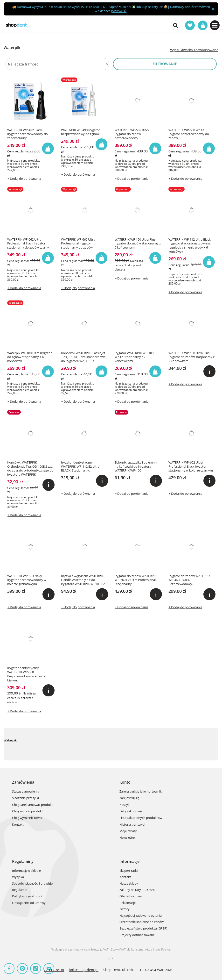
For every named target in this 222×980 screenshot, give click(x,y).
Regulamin (20, 890)
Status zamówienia (26, 792)
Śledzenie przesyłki (25, 798)
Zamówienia (23, 782)
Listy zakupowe (131, 811)
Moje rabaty (128, 831)
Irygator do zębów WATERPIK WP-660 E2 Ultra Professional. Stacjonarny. (136, 580)
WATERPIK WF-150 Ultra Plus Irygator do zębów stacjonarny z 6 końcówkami (138, 244)
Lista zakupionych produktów (141, 818)
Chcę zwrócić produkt (28, 811)
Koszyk (125, 805)
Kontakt (18, 825)
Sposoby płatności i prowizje (32, 884)
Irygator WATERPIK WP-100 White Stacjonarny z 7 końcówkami (134, 357)
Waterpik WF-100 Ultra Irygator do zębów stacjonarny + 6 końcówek (29, 357)
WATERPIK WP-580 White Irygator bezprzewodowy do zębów (189, 134)
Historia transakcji (132, 825)
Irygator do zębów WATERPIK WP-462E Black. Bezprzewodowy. (189, 580)
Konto (125, 782)
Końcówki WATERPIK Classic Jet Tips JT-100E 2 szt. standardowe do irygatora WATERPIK (83, 357)
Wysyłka (18, 877)
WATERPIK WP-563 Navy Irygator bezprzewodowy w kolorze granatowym (27, 580)
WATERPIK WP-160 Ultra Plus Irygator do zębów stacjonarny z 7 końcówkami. (191, 357)
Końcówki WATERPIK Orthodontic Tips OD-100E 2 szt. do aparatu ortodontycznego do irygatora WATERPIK (30, 469)
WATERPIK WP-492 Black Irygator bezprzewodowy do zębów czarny (28, 134)
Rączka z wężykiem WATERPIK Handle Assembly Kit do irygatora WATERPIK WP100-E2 (83, 580)
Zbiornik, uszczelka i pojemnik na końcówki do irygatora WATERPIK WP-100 (136, 467)
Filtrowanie (165, 64)
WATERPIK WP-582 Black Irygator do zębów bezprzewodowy (132, 134)
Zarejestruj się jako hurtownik (141, 792)
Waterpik (10, 740)
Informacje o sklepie (26, 871)
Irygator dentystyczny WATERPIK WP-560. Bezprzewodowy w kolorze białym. (26, 674)
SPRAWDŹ (119, 11)
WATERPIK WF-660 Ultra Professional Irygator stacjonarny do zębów (78, 244)
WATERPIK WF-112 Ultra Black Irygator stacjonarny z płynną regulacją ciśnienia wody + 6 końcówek (190, 246)
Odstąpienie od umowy (29, 903)
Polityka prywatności (27, 896)
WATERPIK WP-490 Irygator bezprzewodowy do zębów (80, 132)
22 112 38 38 (54, 970)
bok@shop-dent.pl (84, 970)
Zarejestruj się (129, 798)
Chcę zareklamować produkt (32, 805)
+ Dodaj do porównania (24, 179)
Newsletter (127, 838)
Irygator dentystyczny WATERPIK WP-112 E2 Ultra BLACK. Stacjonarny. (80, 467)
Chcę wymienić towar (27, 818)
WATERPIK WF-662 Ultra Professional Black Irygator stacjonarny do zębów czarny (28, 244)
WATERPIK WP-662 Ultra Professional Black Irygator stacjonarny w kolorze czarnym (191, 467)
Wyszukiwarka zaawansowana (194, 50)
